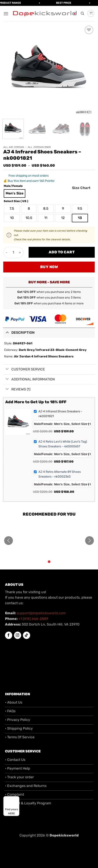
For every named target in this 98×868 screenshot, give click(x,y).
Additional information (29, 379)
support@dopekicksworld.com (41, 613)
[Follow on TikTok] (27, 635)
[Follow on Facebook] (9, 635)
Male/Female (13, 186)
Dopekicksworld (64, 835)
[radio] (15, 193)
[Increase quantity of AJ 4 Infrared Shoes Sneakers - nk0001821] (20, 252)
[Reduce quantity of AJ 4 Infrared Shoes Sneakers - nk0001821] (7, 252)
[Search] (82, 13)
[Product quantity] (13, 252)
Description (19, 332)
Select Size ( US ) (16, 201)
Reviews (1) (17, 389)
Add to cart (62, 252)
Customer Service (24, 369)
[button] (6, 14)
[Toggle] (7, 332)
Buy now (49, 267)
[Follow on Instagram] (18, 635)
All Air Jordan (14, 147)
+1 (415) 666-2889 (33, 619)
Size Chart (81, 188)
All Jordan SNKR (39, 147)
